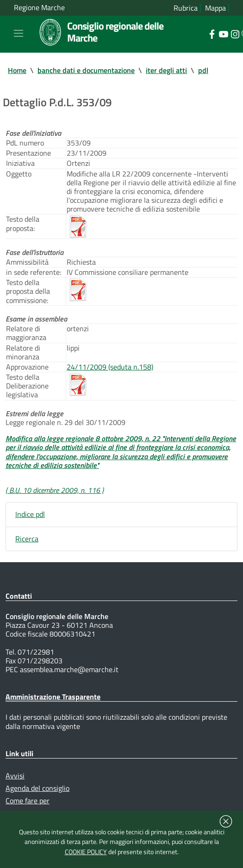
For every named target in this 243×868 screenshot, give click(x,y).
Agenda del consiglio (37, 788)
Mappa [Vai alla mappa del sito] (215, 8)
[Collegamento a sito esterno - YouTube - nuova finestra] (223, 33)
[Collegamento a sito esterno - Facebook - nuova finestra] (212, 33)
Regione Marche (39, 8)
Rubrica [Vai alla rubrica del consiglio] (186, 8)
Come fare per (28, 801)
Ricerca (27, 539)
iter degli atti (166, 70)
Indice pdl (30, 514)
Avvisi (15, 776)
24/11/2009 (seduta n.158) (110, 367)
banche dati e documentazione (86, 70)
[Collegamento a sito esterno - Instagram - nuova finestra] (235, 33)
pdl (203, 70)
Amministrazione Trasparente (53, 697)
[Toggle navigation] (19, 33)
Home (17, 70)
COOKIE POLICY (86, 852)
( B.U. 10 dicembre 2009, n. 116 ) (55, 490)
